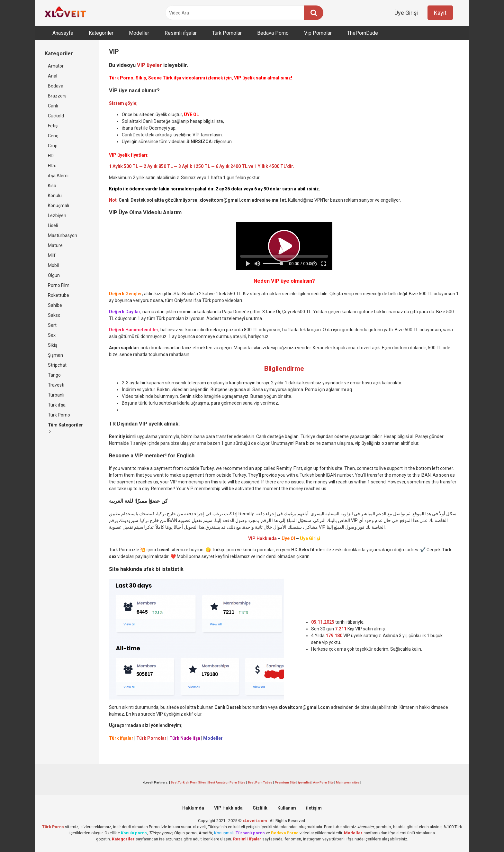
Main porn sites (348, 782)
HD (51, 156)
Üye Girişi (406, 13)
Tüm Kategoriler (65, 428)
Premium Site (285, 782)
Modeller (139, 33)
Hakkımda (193, 808)
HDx (52, 166)
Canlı (53, 106)
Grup (53, 146)
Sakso (54, 315)
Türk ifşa (57, 405)
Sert (52, 325)
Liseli (53, 225)
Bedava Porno (273, 33)
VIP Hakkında (228, 808)
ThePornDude (363, 33)
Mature (55, 245)
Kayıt (440, 13)
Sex (52, 335)
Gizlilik (260, 808)
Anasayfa (63, 33)
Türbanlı (56, 395)
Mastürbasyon (63, 235)
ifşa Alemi (58, 176)
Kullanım (287, 808)
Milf (52, 255)
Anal (53, 76)
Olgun (54, 275)
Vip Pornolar (318, 33)
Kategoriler (101, 33)
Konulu (55, 196)
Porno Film (59, 285)
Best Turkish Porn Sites (188, 782)
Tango (54, 375)
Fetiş (53, 126)
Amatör (56, 66)
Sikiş (53, 345)
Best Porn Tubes (260, 782)
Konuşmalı (59, 206)
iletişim (314, 808)
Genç (53, 136)
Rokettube (59, 295)
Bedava (56, 86)
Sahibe (55, 305)
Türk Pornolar (227, 33)
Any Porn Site (323, 782)
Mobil (53, 265)
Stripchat (57, 365)
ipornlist (304, 782)
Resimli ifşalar (181, 33)
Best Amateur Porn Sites (227, 782)
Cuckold (56, 116)
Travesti (56, 385)
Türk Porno (59, 415)
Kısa (52, 186)
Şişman (55, 355)
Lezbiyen (57, 215)
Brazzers (57, 96)
